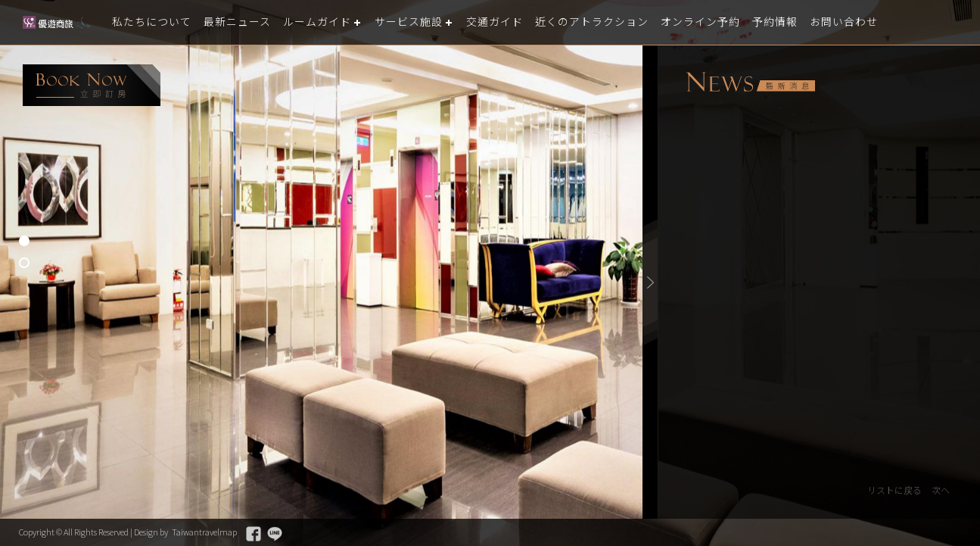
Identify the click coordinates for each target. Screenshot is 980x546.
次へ (940, 490)
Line (305, 534)
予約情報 (812, 22)
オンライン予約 (733, 22)
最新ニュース (245, 22)
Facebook (283, 534)
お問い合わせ (885, 22)
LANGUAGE (959, 22)
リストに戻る (891, 490)
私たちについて (154, 22)
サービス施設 (425, 22)
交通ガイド (515, 22)
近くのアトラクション (618, 22)
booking (92, 85)
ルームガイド (329, 22)
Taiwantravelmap (230, 532)
